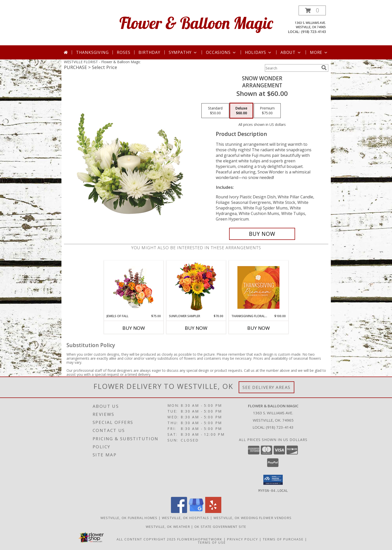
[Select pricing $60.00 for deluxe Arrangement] (241, 111)
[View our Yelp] (213, 511)
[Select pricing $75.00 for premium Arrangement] (267, 111)
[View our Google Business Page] (196, 511)
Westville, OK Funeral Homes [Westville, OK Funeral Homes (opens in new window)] (129, 518)
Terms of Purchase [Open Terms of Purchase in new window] (283, 539)
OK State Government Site (220, 526)
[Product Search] (292, 68)
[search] (324, 68)
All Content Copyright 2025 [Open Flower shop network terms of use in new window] (146, 539)
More (319, 52)
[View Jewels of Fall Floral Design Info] (134, 287)
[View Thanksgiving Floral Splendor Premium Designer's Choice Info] (258, 287)
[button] (312, 10)
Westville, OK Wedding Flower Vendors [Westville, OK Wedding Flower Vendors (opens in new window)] (253, 518)
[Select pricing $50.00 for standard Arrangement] (215, 111)
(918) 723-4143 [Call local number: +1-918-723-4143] (313, 32)
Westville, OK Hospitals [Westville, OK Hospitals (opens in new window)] (186, 518)
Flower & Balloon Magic (196, 23)
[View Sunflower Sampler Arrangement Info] (196, 287)
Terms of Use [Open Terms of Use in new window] (212, 542)
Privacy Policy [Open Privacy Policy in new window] (243, 539)
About (291, 52)
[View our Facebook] (179, 511)
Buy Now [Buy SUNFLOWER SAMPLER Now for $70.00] (196, 328)
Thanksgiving (92, 52)
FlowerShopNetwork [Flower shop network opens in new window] (200, 539)
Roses (123, 52)
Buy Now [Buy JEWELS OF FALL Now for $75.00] (134, 328)
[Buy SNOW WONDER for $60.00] (262, 234)
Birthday (149, 52)
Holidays (259, 52)
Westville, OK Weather (168, 526)
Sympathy (183, 52)
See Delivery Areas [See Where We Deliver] (266, 387)
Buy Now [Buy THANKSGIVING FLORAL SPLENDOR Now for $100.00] (259, 328)
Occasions (221, 52)
